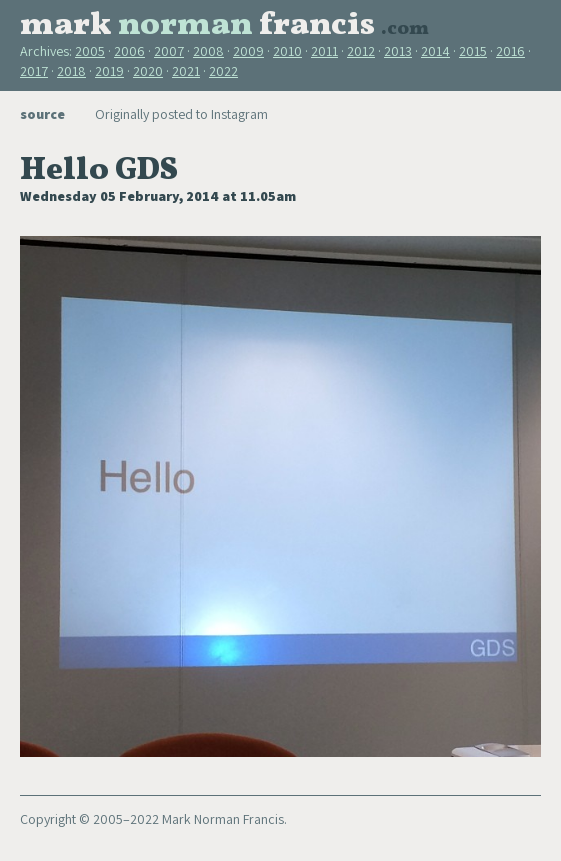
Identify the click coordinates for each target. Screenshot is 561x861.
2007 (169, 51)
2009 (248, 51)
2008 (208, 51)
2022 (223, 71)
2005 (90, 51)
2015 (473, 51)
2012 (361, 51)
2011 (324, 51)
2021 (186, 71)
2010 (287, 51)
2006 (129, 51)
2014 (435, 51)
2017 (34, 71)
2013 (398, 51)
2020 (148, 71)
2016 (510, 51)
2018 (71, 71)
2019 (109, 71)
